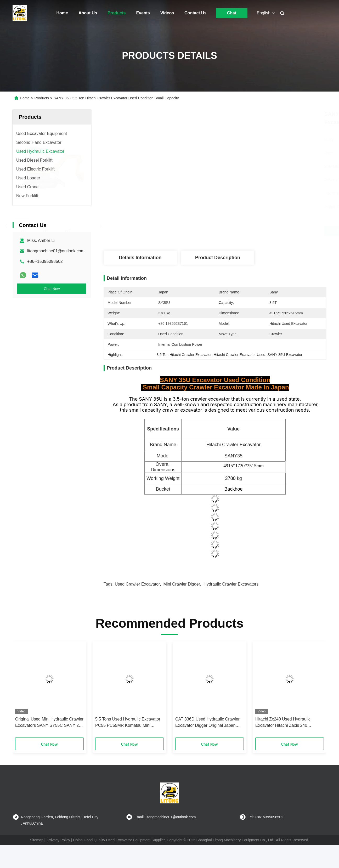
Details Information (140, 258)
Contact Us (195, 13)
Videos (167, 13)
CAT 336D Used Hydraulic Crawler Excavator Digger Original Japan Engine (207, 723)
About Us (88, 13)
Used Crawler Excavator (137, 584)
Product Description (218, 258)
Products (117, 13)
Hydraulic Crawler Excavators (231, 584)
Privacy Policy (59, 840)
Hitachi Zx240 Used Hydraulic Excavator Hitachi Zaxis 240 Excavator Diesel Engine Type (283, 723)
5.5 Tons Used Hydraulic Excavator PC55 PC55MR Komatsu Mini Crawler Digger (128, 723)
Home (62, 13)
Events (143, 13)
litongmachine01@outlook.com (56, 251)
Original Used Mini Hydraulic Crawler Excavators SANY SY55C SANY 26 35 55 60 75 (49, 723)
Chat (232, 13)
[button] (24, 691)
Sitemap (36, 840)
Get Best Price (243, 231)
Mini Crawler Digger (182, 584)
